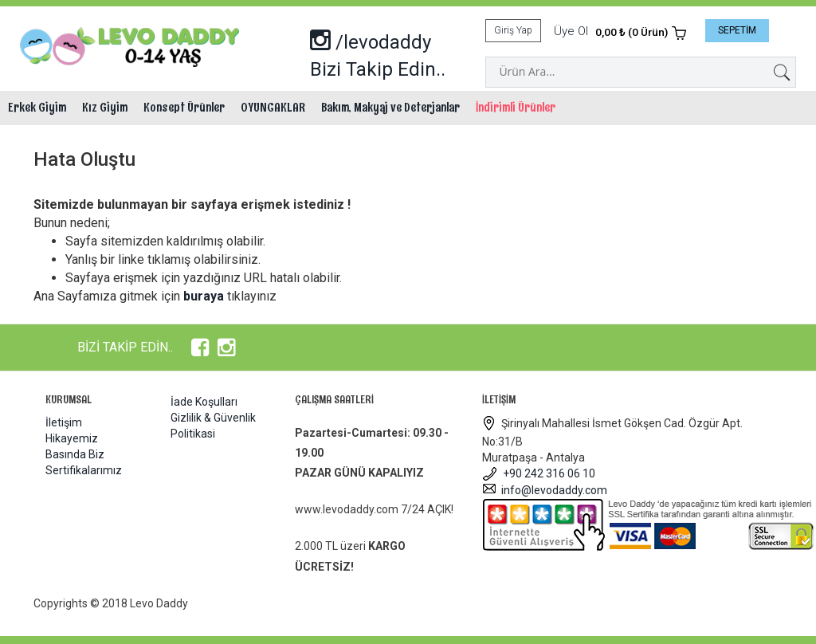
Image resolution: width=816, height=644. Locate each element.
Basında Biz (75, 454)
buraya (204, 296)
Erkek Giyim (37, 107)
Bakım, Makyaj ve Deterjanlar (390, 107)
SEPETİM (737, 30)
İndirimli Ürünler (516, 107)
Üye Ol (571, 31)
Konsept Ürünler (184, 107)
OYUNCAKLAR (273, 107)
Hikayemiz (72, 438)
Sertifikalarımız (84, 470)
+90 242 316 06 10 (539, 473)
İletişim (64, 422)
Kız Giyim (105, 107)
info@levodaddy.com (545, 490)
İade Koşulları (204, 402)
